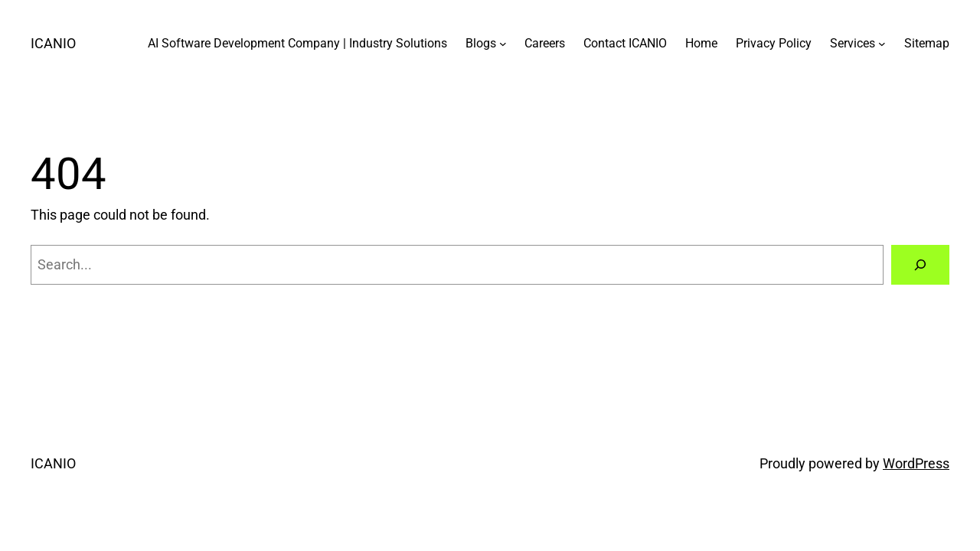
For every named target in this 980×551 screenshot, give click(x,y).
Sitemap (927, 43)
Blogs (481, 43)
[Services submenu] (882, 44)
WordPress (916, 463)
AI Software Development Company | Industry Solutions (297, 43)
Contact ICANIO (625, 43)
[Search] (920, 265)
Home (701, 43)
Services (853, 43)
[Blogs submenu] (503, 44)
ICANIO (53, 43)
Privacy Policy (774, 43)
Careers (545, 43)
